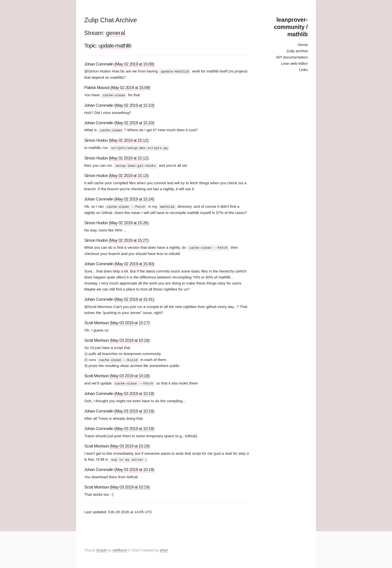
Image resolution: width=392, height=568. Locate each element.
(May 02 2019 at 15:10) (134, 105)
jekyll (164, 549)
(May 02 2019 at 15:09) (134, 64)
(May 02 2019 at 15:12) (128, 140)
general (116, 33)
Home (303, 45)
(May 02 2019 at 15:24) (134, 198)
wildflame (120, 549)
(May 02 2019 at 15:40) (134, 263)
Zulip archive (297, 51)
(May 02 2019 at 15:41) (134, 298)
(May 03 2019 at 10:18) (129, 339)
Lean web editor (294, 63)
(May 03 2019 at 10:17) (129, 322)
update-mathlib (115, 46)
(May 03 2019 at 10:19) (134, 392)
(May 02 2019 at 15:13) (128, 175)
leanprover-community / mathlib (291, 27)
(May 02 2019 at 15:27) (128, 239)
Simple (102, 549)
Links (303, 70)
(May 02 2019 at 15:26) (128, 222)
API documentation (292, 57)
